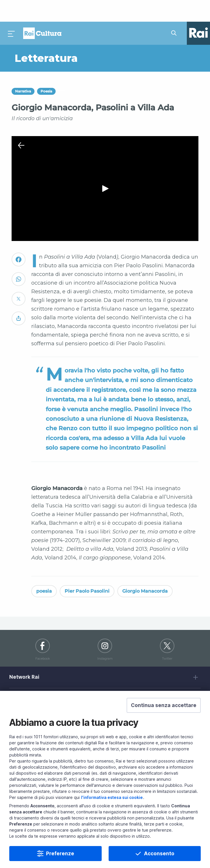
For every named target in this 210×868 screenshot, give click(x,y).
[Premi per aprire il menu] (12, 12)
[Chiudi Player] (21, 124)
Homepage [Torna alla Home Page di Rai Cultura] (42, 12)
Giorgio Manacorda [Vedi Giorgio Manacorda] (145, 569)
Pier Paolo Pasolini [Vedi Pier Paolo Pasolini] (87, 569)
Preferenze (60, 854)
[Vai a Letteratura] (58, 37)
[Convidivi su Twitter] (19, 280)
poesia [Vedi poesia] (44, 569)
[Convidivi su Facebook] (19, 240)
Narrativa (23, 70)
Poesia (46, 70)
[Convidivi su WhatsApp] (19, 260)
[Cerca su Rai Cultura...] (176, 12)
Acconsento (159, 854)
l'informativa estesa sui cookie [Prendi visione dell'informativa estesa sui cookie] (112, 797)
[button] (164, 705)
